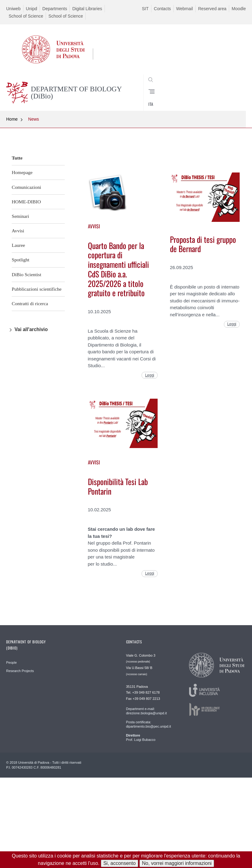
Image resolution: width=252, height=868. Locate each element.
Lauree (18, 245)
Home (12, 119)
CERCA (230, 96)
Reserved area (212, 9)
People (11, 662)
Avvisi (18, 231)
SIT (145, 9)
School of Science (26, 16)
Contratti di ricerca (30, 303)
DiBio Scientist (27, 274)
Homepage (22, 172)
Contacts (162, 9)
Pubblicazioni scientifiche (37, 289)
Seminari (20, 216)
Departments (55, 9)
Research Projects (20, 671)
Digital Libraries (87, 9)
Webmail (184, 9)
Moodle (239, 9)
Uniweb (13, 9)
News (33, 119)
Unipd (32, 9)
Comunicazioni (26, 187)
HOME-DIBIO (26, 202)
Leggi (149, 375)
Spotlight (21, 260)
